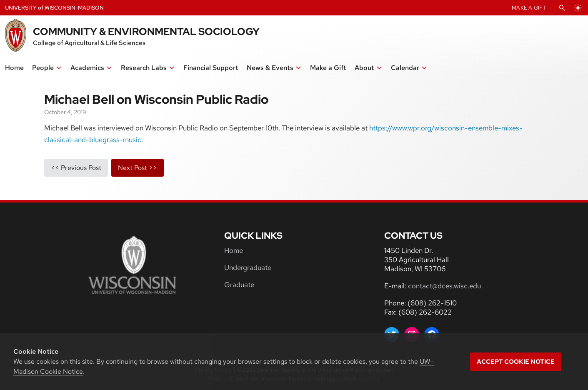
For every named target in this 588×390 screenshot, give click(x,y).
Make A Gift (529, 8)
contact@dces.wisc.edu (444, 286)
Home (234, 250)
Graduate (239, 285)
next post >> (138, 168)
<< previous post (76, 168)
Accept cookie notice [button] (516, 362)
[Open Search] (562, 8)
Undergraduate (248, 267)
